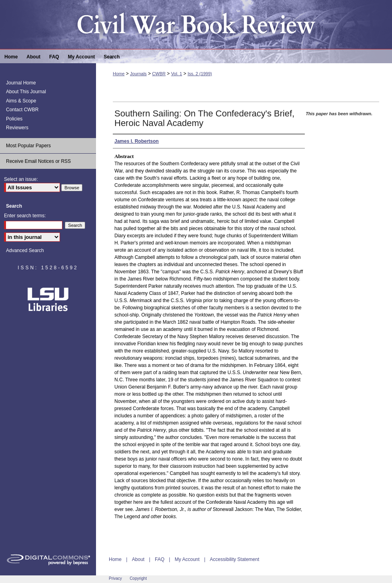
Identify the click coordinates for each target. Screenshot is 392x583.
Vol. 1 (177, 74)
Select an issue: (21, 179)
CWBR (159, 74)
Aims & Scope (21, 101)
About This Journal (26, 92)
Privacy (115, 578)
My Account (187, 559)
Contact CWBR (22, 110)
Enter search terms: (25, 216)
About (138, 559)
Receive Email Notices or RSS (38, 161)
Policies (14, 119)
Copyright (138, 578)
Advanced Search (25, 250)
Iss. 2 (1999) (200, 74)
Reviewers (17, 128)
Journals (138, 74)
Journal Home (21, 83)
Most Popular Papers (28, 146)
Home (119, 74)
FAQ (160, 559)
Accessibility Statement (235, 559)
